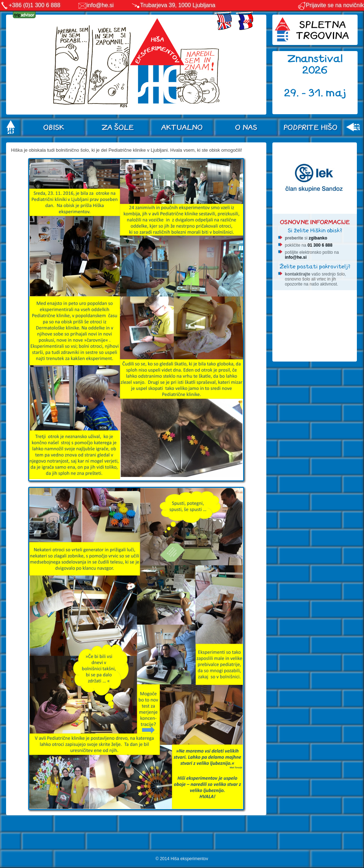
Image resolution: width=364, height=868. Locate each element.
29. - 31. (305, 93)
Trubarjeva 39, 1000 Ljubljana (178, 5)
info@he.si (100, 5)
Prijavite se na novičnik (331, 5)
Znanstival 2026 (315, 64)
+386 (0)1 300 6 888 (35, 5)
